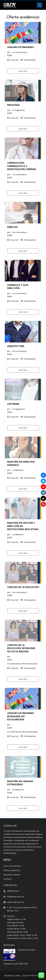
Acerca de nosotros (12, 866)
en (14, 52)
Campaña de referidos (26, 950)
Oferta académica (12, 870)
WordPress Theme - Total (15, 975)
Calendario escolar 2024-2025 (16, 964)
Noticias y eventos (12, 875)
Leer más (23, 71)
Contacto (8, 879)
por (9, 52)
